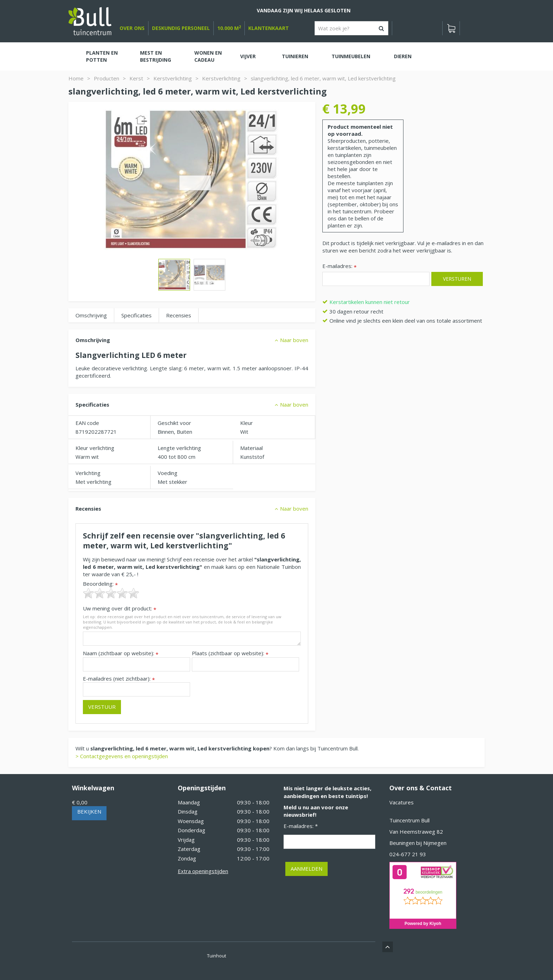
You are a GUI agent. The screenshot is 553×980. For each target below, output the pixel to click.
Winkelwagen (93, 788)
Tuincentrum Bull (409, 820)
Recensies (179, 315)
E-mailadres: (339, 266)
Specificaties (136, 315)
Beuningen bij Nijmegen (418, 843)
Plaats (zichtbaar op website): (230, 653)
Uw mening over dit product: (120, 608)
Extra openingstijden (203, 871)
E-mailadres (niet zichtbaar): (119, 679)
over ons (132, 28)
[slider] (111, 593)
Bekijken (89, 811)
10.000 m (229, 28)
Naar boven (294, 340)
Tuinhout (217, 956)
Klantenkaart (269, 28)
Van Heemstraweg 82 (416, 832)
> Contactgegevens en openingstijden (122, 756)
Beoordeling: (100, 584)
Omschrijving (91, 315)
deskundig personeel (181, 28)
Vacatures (402, 802)
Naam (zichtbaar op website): (121, 653)
